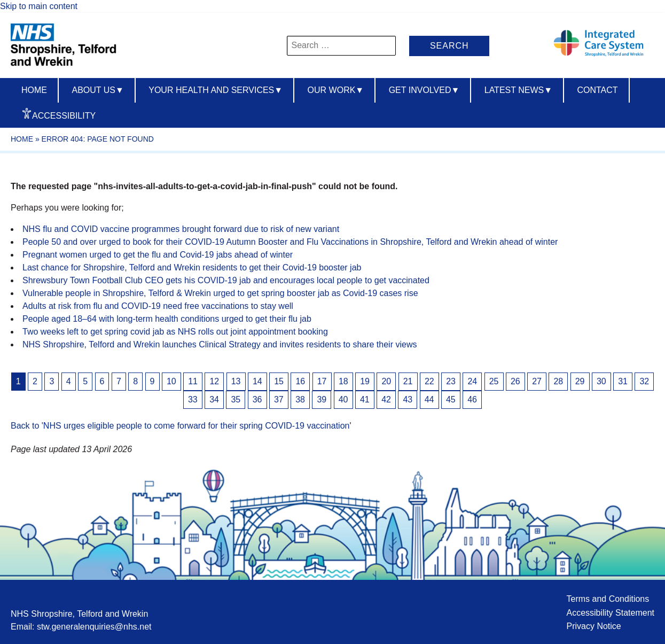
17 (322, 381)
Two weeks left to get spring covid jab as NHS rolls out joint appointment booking (175, 332)
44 (429, 399)
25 (494, 381)
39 (322, 399)
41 (365, 399)
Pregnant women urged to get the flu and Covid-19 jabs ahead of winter (158, 255)
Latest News (518, 90)
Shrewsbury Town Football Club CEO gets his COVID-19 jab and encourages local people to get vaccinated (226, 280)
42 (386, 399)
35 (236, 399)
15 (279, 381)
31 (623, 381)
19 (365, 381)
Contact (597, 90)
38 (300, 399)
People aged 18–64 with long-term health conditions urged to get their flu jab (167, 319)
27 (537, 381)
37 (279, 399)
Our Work (336, 90)
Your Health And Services (216, 90)
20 (386, 381)
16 (300, 381)
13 (236, 381)
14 (257, 381)
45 (451, 399)
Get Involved (424, 90)
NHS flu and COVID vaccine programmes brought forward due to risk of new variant (181, 229)
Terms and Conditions (608, 599)
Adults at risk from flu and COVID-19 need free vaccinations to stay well (158, 306)
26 (515, 381)
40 (343, 399)
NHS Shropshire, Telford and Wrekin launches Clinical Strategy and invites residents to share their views (220, 344)
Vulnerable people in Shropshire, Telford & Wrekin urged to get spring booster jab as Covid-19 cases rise (220, 293)
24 (472, 381)
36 (257, 399)
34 (214, 399)
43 (408, 399)
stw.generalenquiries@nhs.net (94, 627)
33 (193, 399)
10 (171, 381)
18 (343, 381)
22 (429, 381)
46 (472, 399)
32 (644, 381)
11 (193, 381)
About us (97, 90)
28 (558, 381)
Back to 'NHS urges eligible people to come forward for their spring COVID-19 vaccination (180, 426)
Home (34, 90)
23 (451, 381)
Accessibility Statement (610, 613)
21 (408, 381)
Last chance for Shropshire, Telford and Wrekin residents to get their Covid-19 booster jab (192, 267)
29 (580, 381)
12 (214, 381)
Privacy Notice (593, 626)
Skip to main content (39, 6)
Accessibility (64, 116)
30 (601, 381)
